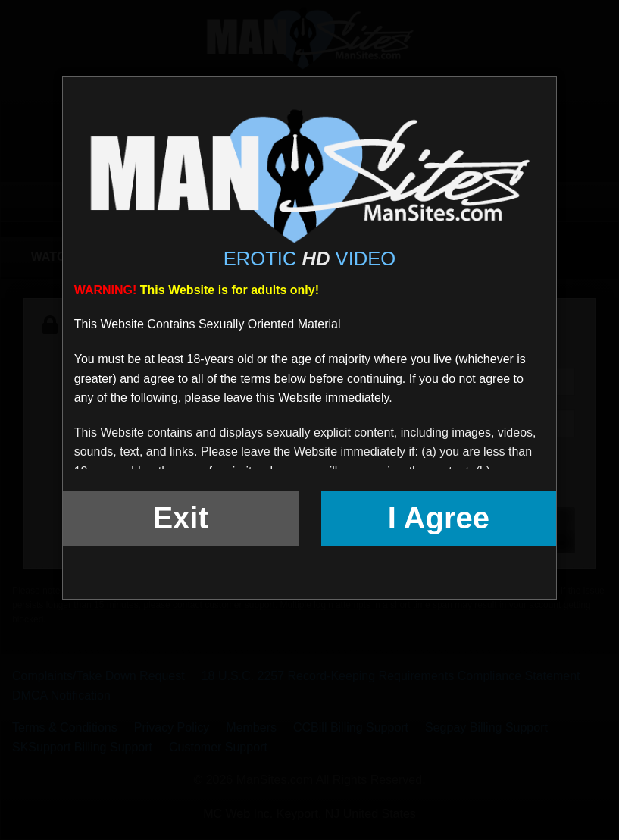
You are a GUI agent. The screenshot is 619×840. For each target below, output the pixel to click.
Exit (180, 518)
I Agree (439, 518)
